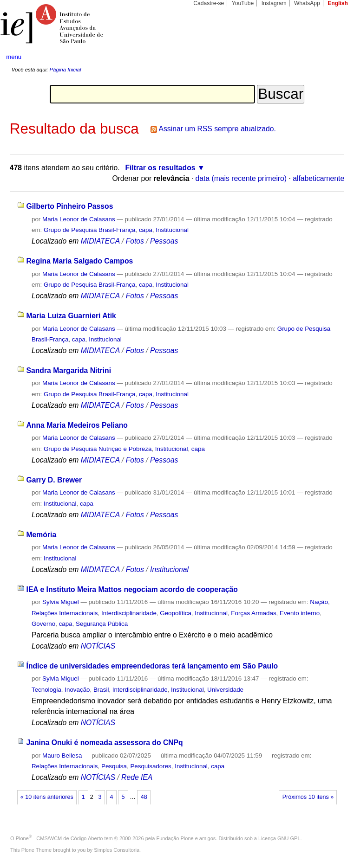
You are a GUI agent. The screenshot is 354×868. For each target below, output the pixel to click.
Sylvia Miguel (61, 602)
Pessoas (164, 241)
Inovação (77, 690)
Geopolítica (176, 613)
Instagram (274, 3)
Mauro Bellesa (62, 755)
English (338, 3)
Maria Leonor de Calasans (79, 219)
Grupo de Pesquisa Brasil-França (90, 230)
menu (14, 57)
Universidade (225, 690)
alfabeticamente (318, 178)
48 (144, 797)
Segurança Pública (102, 624)
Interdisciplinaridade (129, 613)
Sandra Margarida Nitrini (69, 370)
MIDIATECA (100, 241)
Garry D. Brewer (54, 480)
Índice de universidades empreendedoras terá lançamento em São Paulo (152, 666)
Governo (43, 624)
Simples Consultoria (117, 850)
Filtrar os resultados (160, 168)
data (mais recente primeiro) (241, 178)
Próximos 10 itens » (308, 797)
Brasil (101, 690)
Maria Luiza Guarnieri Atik (71, 316)
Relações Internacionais (65, 613)
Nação (319, 602)
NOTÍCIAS (98, 646)
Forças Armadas (253, 613)
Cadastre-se (209, 3)
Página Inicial (65, 70)
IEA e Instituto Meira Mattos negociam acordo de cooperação (132, 589)
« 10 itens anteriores (47, 797)
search (329, 57)
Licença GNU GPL (279, 838)
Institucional (172, 230)
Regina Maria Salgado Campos (80, 261)
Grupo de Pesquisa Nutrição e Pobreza (98, 449)
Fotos (135, 241)
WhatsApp (307, 3)
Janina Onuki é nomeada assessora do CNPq (105, 743)
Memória (42, 535)
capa (146, 230)
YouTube (243, 3)
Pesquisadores (151, 766)
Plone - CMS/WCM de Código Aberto (59, 838)
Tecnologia (46, 690)
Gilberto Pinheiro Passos (70, 206)
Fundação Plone (175, 838)
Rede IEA (137, 777)
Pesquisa (114, 766)
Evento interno (300, 613)
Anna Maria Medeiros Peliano (77, 425)
